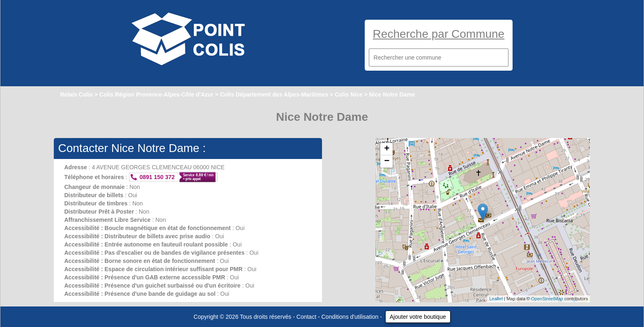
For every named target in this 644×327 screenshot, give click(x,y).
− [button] (387, 161)
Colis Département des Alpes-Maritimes (274, 94)
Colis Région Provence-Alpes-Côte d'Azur (156, 94)
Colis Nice (349, 94)
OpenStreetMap (547, 299)
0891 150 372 (157, 177)
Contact (306, 317)
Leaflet (496, 299)
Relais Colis (76, 94)
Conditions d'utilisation (350, 317)
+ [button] (387, 149)
